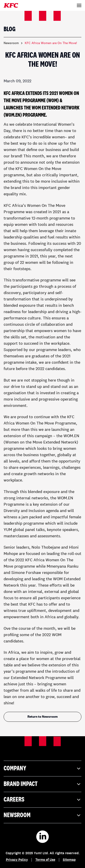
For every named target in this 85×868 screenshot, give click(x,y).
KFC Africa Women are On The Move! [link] (51, 43)
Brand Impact (42, 784)
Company (42, 769)
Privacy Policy (17, 860)
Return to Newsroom (43, 717)
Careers (42, 800)
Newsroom (11, 43)
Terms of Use (45, 860)
